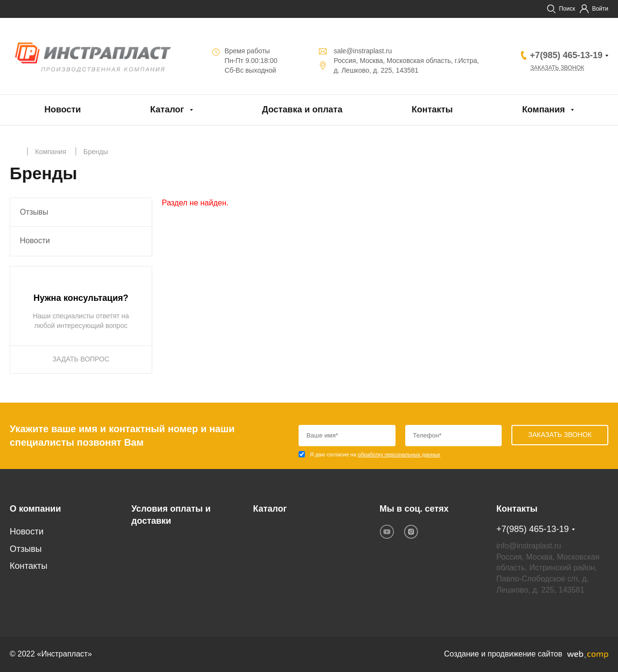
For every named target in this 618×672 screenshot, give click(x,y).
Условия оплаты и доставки (171, 515)
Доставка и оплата (302, 109)
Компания (543, 109)
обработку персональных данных (399, 454)
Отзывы (34, 212)
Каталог (167, 109)
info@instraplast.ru (529, 546)
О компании (35, 509)
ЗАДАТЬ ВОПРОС (81, 359)
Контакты (432, 109)
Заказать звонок (557, 68)
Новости (62, 109)
